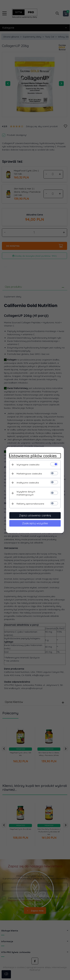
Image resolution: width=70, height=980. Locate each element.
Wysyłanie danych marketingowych (26, 493)
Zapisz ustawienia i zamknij (35, 515)
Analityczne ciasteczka (28, 483)
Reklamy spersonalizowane (30, 504)
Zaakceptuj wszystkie (35, 523)
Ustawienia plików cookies (33, 456)
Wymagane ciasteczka (28, 465)
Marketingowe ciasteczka (29, 474)
